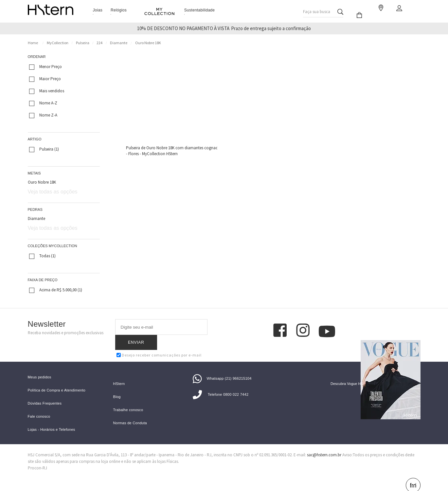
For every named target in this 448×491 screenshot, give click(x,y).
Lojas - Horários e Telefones (52, 419)
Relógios (119, 10)
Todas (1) (42, 256)
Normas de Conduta (130, 412)
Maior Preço (45, 79)
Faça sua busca (317, 10)
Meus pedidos (40, 366)
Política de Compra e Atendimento (57, 380)
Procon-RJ (37, 457)
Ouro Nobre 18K (148, 43)
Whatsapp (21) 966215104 (222, 368)
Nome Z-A (43, 115)
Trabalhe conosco (128, 399)
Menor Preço (45, 67)
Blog (117, 386)
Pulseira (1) (44, 149)
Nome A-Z (43, 103)
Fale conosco (39, 406)
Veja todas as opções (53, 192)
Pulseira (83, 43)
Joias (98, 10)
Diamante (119, 43)
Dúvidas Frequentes (45, 393)
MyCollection (58, 43)
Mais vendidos (47, 91)
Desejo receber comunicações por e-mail (159, 340)
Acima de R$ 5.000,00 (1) (56, 290)
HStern (119, 373)
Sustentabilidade (200, 10)
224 (99, 43)
